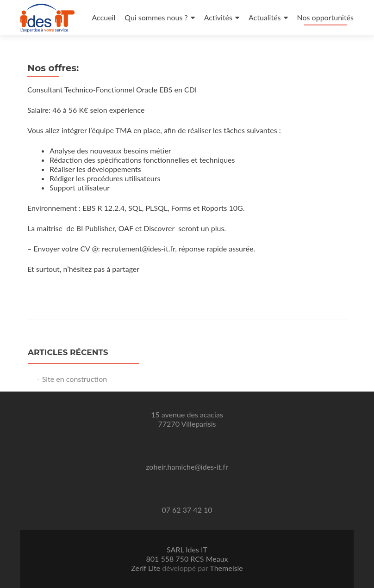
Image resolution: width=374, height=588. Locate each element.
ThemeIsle (226, 568)
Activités (218, 17)
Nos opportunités (325, 17)
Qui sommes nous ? (156, 17)
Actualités (265, 17)
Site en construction (75, 379)
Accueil (103, 17)
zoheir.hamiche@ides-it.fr (187, 467)
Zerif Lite (146, 568)
